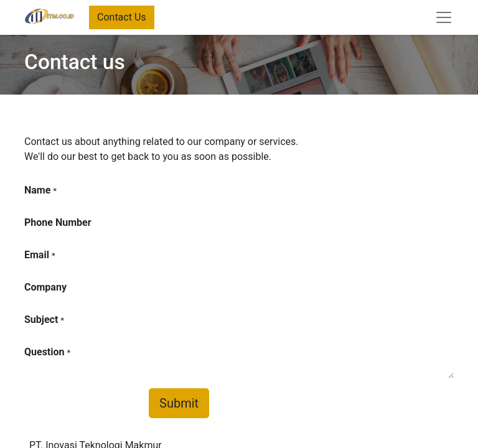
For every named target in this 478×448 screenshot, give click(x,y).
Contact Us (122, 17)
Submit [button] (179, 403)
